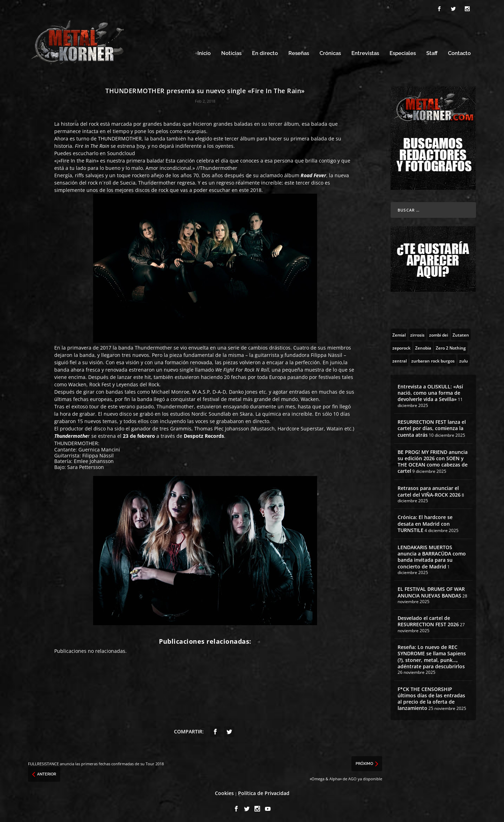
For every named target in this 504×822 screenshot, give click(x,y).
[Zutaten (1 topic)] (461, 332)
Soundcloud (121, 151)
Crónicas (330, 52)
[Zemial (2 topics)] (399, 332)
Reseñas (299, 52)
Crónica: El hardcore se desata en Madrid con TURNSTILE (425, 522)
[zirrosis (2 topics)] (417, 332)
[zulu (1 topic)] (464, 358)
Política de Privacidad (264, 791)
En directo (265, 52)
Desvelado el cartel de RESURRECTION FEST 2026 (428, 619)
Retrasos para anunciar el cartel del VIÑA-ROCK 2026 (429, 489)
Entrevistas (365, 52)
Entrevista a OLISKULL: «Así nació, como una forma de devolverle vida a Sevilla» (430, 391)
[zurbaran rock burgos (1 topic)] (433, 358)
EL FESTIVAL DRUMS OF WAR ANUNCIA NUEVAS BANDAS (431, 590)
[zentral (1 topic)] (400, 358)
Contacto (459, 52)
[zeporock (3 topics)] (401, 345)
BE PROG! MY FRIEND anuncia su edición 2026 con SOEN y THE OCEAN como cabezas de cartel (433, 460)
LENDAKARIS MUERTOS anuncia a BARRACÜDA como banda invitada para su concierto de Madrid (432, 555)
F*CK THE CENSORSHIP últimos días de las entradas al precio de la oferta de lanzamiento (431, 697)
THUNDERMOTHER (120, 136)
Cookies (224, 791)
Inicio (204, 52)
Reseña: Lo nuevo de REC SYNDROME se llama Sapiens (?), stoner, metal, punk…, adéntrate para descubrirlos (432, 655)
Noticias (231, 52)
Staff (432, 52)
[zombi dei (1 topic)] (439, 332)
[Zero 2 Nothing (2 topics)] (451, 345)
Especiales (403, 52)
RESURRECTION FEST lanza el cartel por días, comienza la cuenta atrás (432, 426)
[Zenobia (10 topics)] (423, 345)
